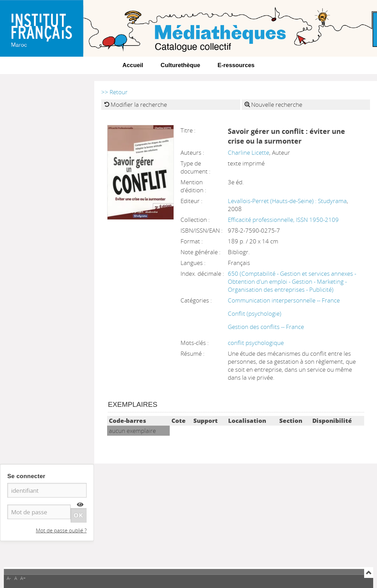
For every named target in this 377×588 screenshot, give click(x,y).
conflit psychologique (256, 343)
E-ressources (236, 65)
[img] (80, 505)
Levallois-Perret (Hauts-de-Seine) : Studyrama (287, 201)
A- (9, 578)
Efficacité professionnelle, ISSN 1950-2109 (283, 220)
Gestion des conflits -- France (266, 327)
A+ (23, 578)
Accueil (133, 65)
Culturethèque (181, 65)
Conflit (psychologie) (255, 313)
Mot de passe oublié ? (61, 530)
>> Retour (114, 92)
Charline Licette (248, 152)
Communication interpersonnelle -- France (284, 300)
